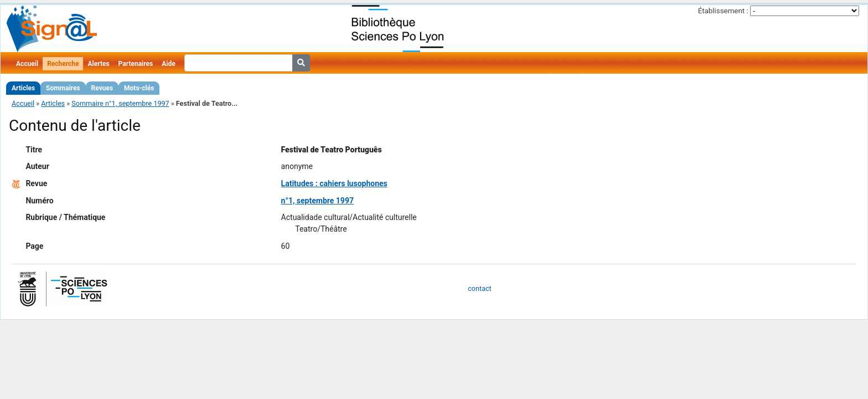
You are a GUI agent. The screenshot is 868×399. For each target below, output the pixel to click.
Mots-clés (139, 88)
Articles (23, 88)
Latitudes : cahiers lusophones (334, 183)
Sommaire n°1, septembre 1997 (120, 103)
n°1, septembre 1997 (317, 201)
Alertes (98, 64)
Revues (102, 88)
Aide (168, 64)
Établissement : (723, 11)
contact (479, 288)
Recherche (63, 64)
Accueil (27, 64)
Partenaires (136, 64)
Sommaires (63, 88)
